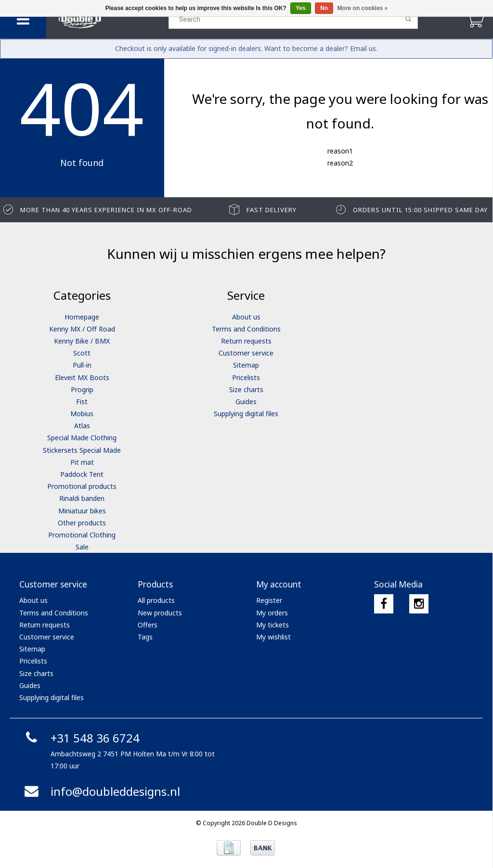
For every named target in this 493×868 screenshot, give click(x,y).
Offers (148, 625)
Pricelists (246, 377)
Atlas (82, 426)
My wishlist (273, 637)
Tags (145, 637)
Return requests (246, 341)
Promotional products (82, 486)
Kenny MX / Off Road (82, 329)
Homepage (82, 317)
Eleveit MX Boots (82, 377)
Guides (246, 402)
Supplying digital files (246, 414)
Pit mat (82, 462)
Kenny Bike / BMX (82, 341)
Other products (82, 523)
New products (160, 613)
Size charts (246, 389)
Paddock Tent (82, 474)
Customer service (246, 353)
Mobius (82, 414)
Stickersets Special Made (82, 450)
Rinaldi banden (82, 498)
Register (269, 600)
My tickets (272, 625)
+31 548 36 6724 (81, 738)
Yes (301, 8)
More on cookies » (363, 8)
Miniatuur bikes (82, 511)
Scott (82, 353)
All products (156, 600)
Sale (82, 547)
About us (246, 317)
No (324, 8)
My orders (272, 613)
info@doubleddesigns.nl (101, 791)
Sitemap (246, 365)
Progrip (82, 389)
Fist (82, 402)
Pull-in (82, 365)
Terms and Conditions (246, 329)
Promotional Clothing (82, 535)
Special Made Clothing (82, 438)
